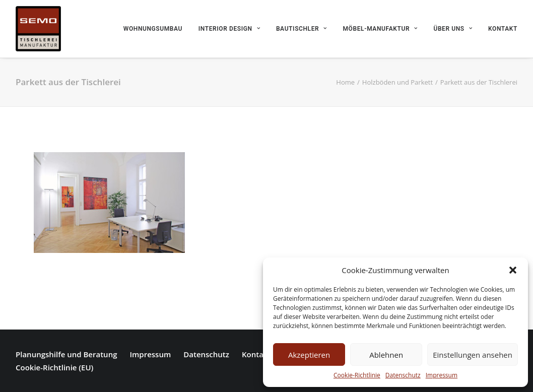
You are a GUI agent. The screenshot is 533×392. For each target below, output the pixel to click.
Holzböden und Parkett (397, 82)
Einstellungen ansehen (473, 355)
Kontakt (503, 29)
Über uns (453, 29)
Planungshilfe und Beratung (66, 354)
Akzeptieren (309, 355)
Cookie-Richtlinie (357, 375)
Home (345, 82)
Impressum (442, 375)
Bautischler (302, 29)
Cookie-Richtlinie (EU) (54, 367)
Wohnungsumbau (153, 29)
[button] (513, 270)
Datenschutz (403, 375)
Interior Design (229, 29)
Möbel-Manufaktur (380, 29)
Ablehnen (386, 355)
